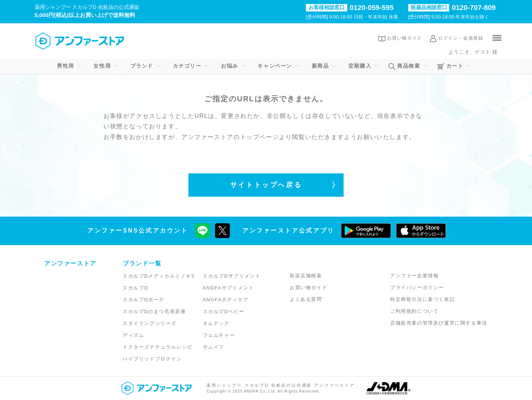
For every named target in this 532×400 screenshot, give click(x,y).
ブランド (142, 66)
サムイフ (214, 347)
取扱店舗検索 (306, 276)
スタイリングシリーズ (150, 323)
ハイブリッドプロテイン (152, 359)
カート (455, 66)
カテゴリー (187, 66)
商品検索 (409, 66)
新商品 (320, 66)
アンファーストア (70, 263)
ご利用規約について (414, 311)
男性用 (66, 66)
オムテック (216, 323)
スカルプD (135, 288)
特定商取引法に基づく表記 (422, 299)
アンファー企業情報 (414, 276)
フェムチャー (219, 335)
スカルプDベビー (224, 311)
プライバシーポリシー (417, 287)
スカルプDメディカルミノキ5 (159, 276)
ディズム (133, 335)
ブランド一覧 (142, 263)
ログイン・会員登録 (461, 38)
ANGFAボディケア (226, 300)
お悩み (230, 66)
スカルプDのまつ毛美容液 (154, 311)
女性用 (102, 66)
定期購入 (360, 66)
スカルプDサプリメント (232, 276)
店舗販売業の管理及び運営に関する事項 (439, 323)
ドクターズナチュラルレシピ (158, 347)
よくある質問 (306, 299)
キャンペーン (275, 66)
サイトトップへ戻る (266, 185)
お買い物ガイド (405, 38)
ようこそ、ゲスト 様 (473, 52)
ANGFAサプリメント (229, 288)
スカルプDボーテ (144, 300)
